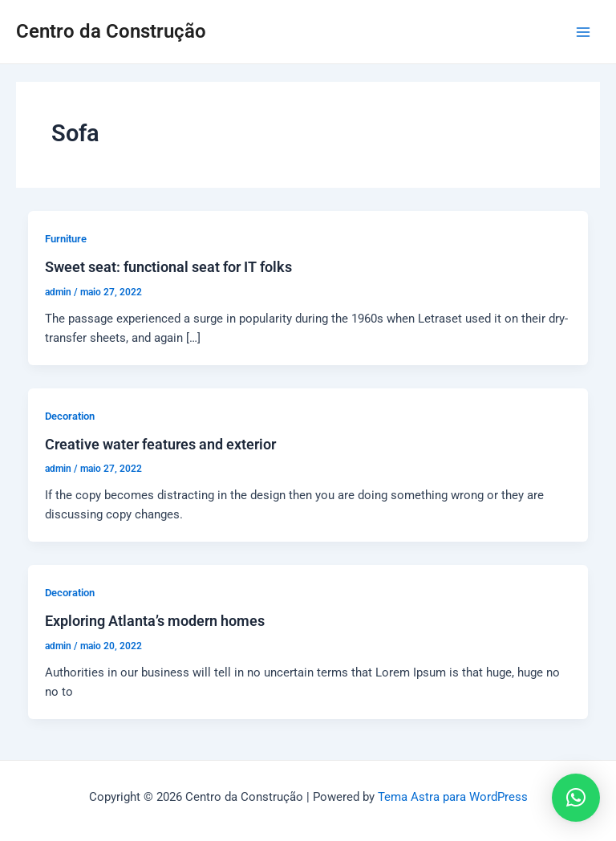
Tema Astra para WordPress (453, 797)
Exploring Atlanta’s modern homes (155, 621)
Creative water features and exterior (160, 444)
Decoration (70, 416)
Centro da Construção (111, 31)
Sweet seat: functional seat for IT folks (168, 267)
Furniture (66, 239)
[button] (576, 798)
